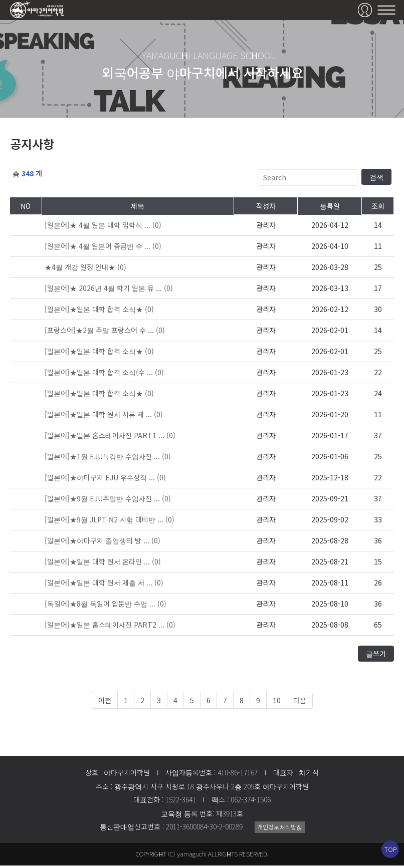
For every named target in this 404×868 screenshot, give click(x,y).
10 (277, 703)
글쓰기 (376, 656)
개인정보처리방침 (280, 829)
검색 (376, 179)
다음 (300, 703)
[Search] (308, 180)
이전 (105, 703)
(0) (103, 228)
